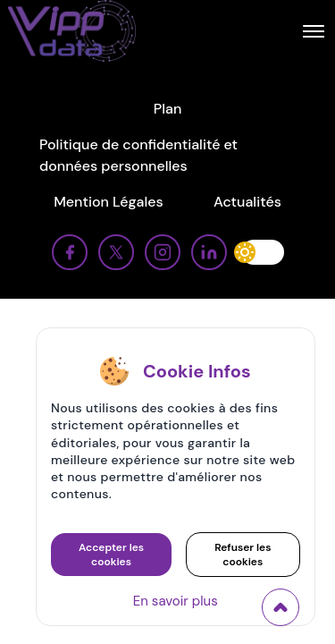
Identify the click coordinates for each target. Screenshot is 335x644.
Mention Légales (109, 202)
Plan (168, 109)
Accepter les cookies (111, 555)
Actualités (247, 202)
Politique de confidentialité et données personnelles (138, 155)
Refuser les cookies (243, 555)
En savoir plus (176, 601)
